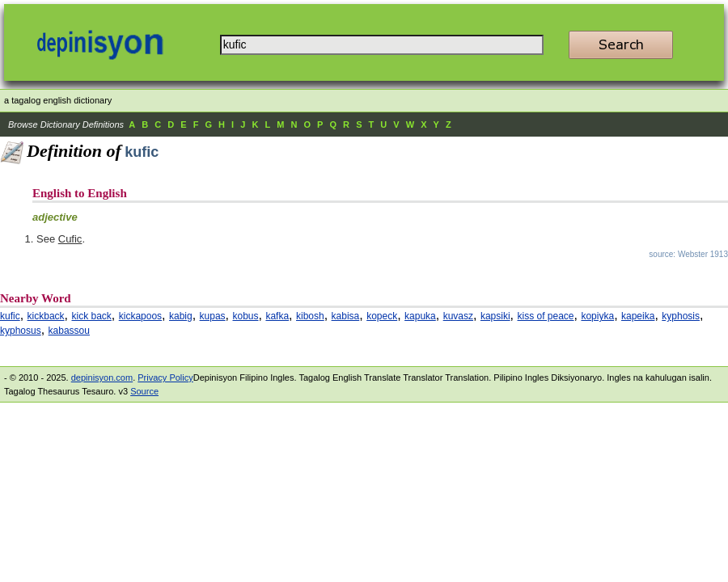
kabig (181, 316)
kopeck (382, 316)
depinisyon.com (102, 377)
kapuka (420, 316)
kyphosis (681, 316)
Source (144, 391)
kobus (246, 316)
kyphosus (21, 331)
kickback (46, 316)
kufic (10, 316)
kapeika (638, 316)
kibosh (310, 316)
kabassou (69, 331)
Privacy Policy (165, 377)
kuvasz (458, 316)
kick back (91, 316)
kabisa (346, 316)
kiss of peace (546, 316)
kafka (277, 316)
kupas (213, 316)
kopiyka (597, 316)
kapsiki (495, 316)
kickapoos (140, 316)
